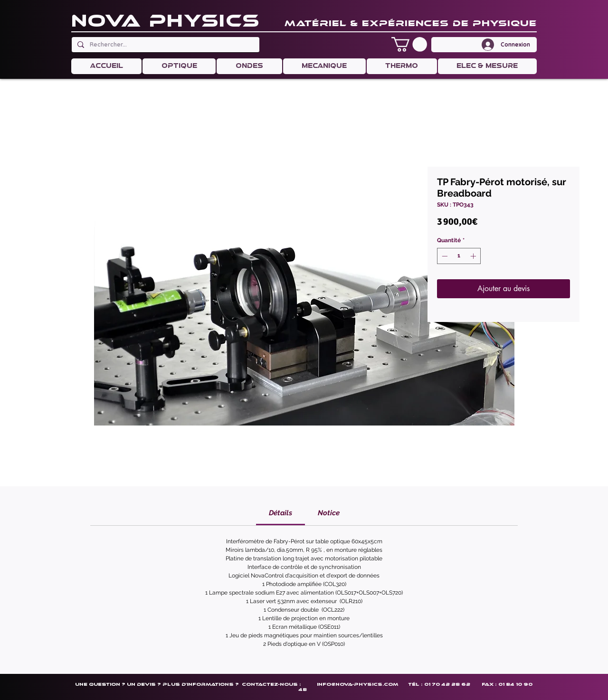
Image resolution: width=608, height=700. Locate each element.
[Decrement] (444, 256)
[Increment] (474, 256)
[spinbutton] (459, 256)
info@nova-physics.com (357, 684)
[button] (409, 44)
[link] (280, 513)
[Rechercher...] (165, 45)
